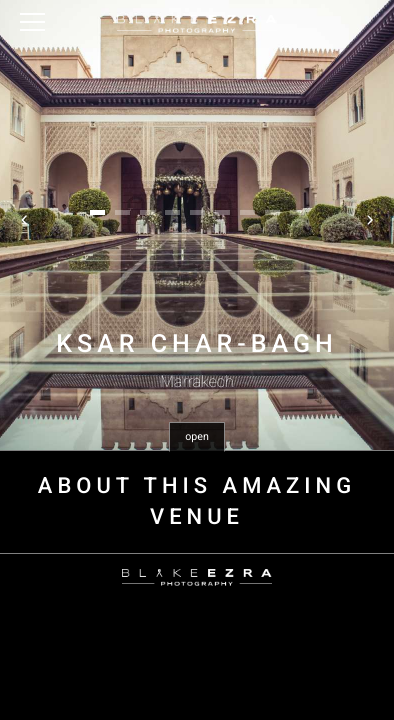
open (197, 436)
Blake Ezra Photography (197, 24)
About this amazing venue (197, 502)
